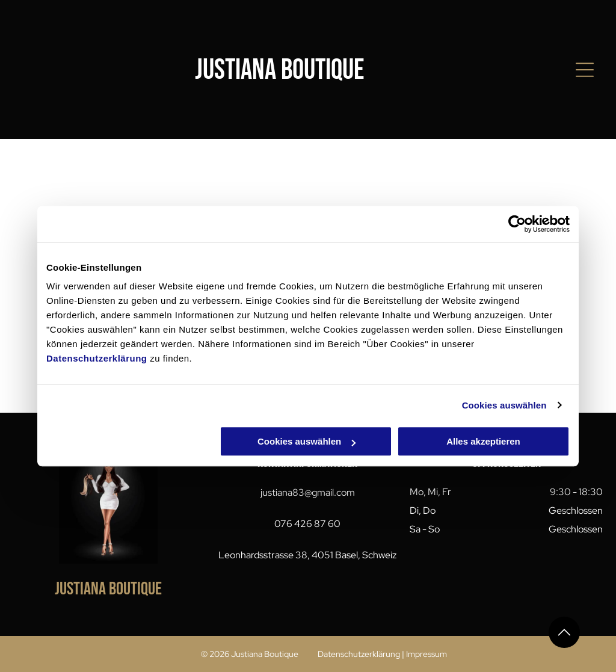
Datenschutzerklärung (97, 358)
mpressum (427, 654)
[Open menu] (585, 70)
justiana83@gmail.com (308, 492)
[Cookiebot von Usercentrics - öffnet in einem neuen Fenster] (517, 224)
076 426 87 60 (307, 524)
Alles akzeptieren (483, 441)
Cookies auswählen (504, 405)
